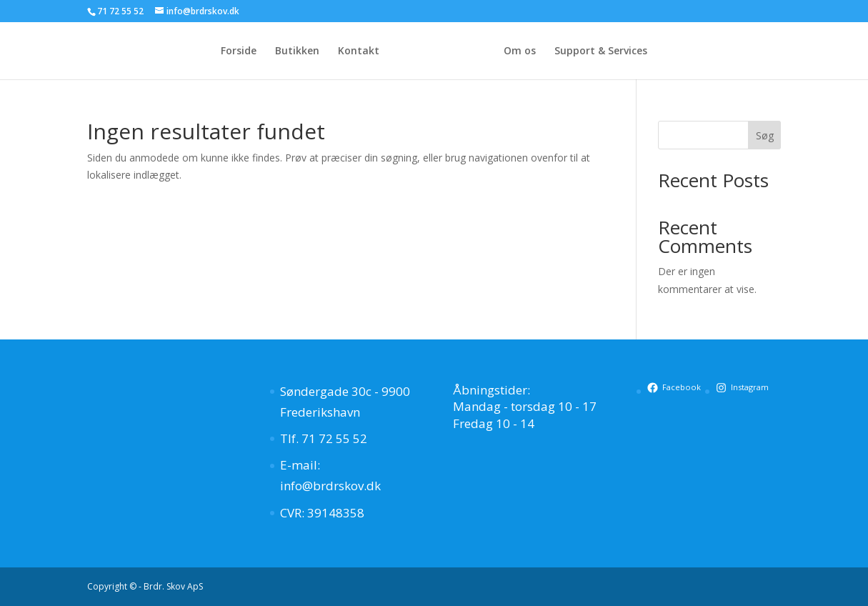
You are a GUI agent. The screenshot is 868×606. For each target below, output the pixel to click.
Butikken (297, 51)
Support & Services (601, 51)
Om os (520, 51)
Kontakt (359, 51)
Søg (765, 135)
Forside (239, 51)
